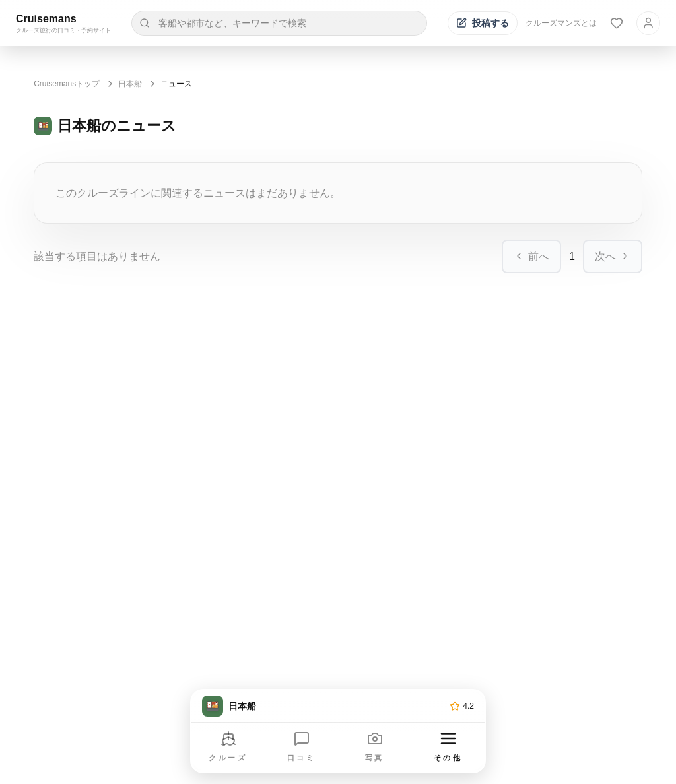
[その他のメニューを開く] (448, 747)
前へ (531, 256)
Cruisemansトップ (67, 84)
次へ (613, 256)
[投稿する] (483, 23)
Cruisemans (46, 19)
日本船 (130, 84)
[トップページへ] (323, 706)
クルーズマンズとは (561, 23)
